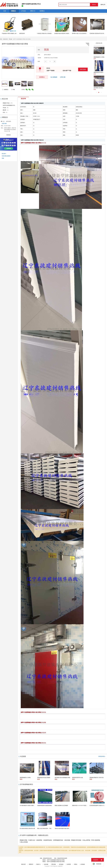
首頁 (1, 39)
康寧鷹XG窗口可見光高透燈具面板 (80, 33)
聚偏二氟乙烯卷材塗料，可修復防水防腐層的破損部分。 (51, 828)
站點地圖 (46, 864)
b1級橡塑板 (39, 840)
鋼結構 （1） (6, 110)
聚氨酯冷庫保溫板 (76, 840)
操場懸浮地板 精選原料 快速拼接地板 (63, 33)
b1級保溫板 (67, 840)
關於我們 (23, 864)
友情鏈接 (83, 864)
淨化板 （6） (6, 108)
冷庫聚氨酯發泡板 (58, 840)
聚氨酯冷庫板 (24, 840)
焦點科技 (55, 866)
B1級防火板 (32, 840)
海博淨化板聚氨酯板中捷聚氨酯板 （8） (12, 105)
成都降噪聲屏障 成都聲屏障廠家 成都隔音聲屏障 (49, 805)
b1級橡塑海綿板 (47, 840)
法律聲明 (69, 864)
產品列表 (5, 39)
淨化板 (10, 39)
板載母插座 (22, 33)
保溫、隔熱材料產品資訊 (46, 858)
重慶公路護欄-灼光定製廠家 (61, 805)
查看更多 (9, 135)
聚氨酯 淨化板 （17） (8, 103)
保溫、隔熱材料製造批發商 (61, 858)
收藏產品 (5, 90)
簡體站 (76, 864)
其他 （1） (5, 112)
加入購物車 (54, 77)
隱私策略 (54, 864)
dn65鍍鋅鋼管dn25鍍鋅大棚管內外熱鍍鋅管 (30, 805)
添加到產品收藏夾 (6, 156)
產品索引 (4, 154)
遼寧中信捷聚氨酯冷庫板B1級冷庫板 (56, 860)
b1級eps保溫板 (24, 842)
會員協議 (61, 864)
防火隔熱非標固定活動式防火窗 (27, 828)
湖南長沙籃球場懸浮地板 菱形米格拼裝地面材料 (66, 828)
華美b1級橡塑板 (96, 840)
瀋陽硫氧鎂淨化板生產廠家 (100, 72)
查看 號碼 (83, 69)
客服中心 (38, 864)
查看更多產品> (102, 756)
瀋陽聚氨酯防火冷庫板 (99, 57)
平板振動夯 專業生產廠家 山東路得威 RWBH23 (13, 33)
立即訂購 (63, 77)
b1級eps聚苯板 (86, 840)
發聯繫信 (42, 77)
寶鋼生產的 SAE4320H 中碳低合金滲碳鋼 (82, 805)
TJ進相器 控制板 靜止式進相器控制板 (46, 33)
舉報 (13, 90)
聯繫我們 (31, 864)
